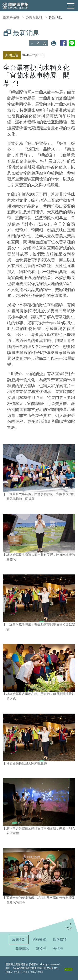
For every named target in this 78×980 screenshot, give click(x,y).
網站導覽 (39, 939)
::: (2, 32)
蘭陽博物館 (11, 17)
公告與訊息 (34, 17)
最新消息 (55, 17)
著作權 (58, 948)
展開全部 (19, 940)
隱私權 (41, 948)
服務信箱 (60, 939)
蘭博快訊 (22, 948)
